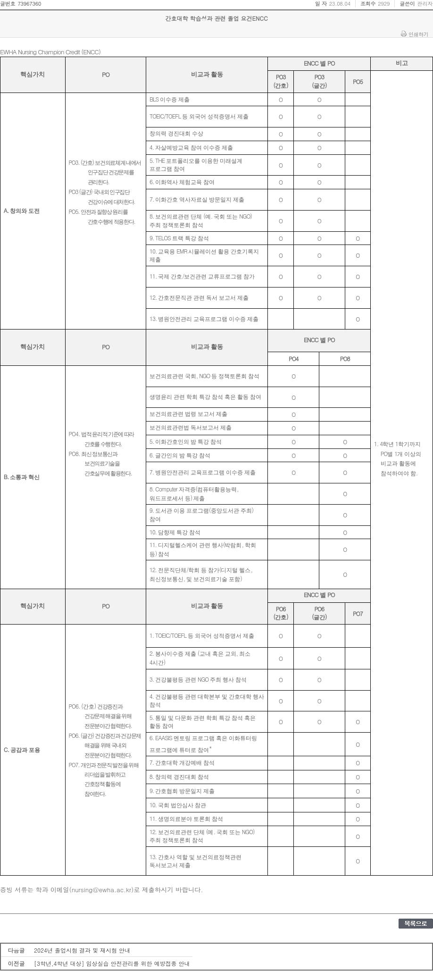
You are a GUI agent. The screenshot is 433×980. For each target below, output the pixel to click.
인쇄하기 (418, 34)
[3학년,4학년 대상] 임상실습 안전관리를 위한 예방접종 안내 (112, 963)
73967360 (29, 4)
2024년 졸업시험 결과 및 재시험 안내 (82, 950)
